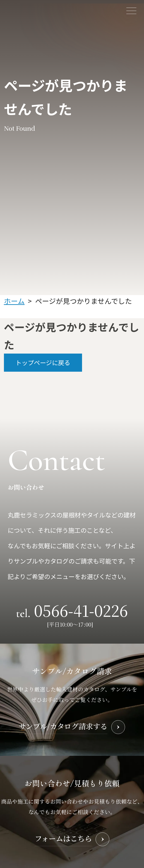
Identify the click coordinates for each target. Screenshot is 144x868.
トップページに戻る (43, 362)
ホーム (14, 301)
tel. (72, 610)
